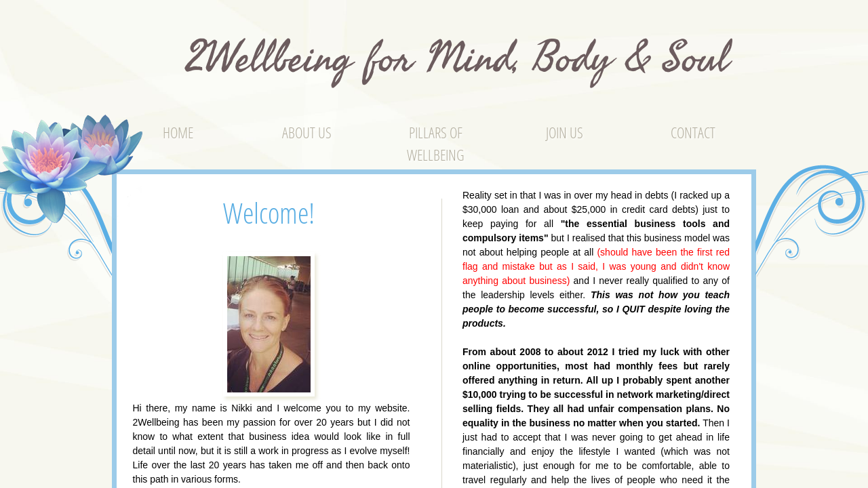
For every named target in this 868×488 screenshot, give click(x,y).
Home (178, 132)
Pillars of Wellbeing (436, 143)
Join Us (565, 132)
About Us (307, 132)
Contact (693, 132)
